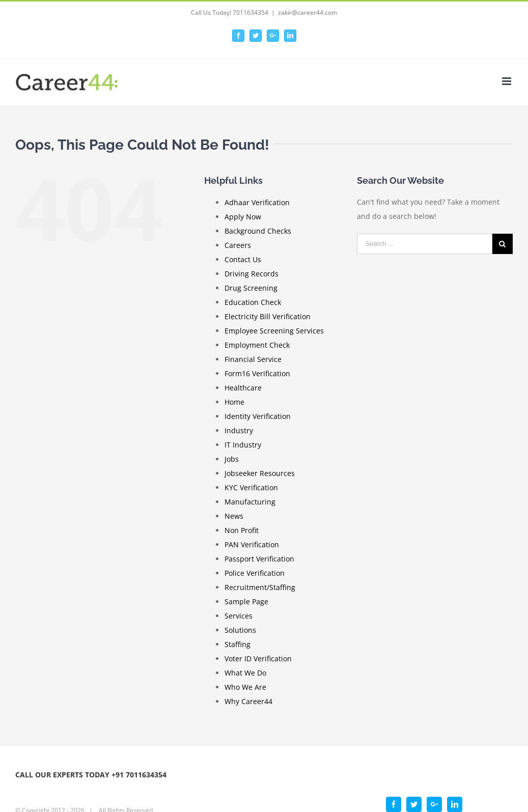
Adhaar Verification (257, 202)
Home (234, 402)
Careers (238, 245)
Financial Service (253, 359)
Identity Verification (258, 416)
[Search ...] (425, 244)
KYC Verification (251, 487)
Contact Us (243, 259)
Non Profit (242, 530)
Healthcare (243, 388)
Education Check (253, 302)
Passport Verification (259, 559)
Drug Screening (251, 288)
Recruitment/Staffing (260, 587)
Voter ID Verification (258, 659)
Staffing (238, 644)
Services (239, 616)
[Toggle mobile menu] (507, 81)
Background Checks (258, 231)
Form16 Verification (257, 373)
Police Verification (255, 573)
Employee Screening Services (274, 331)
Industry (239, 430)
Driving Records (252, 274)
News (234, 516)
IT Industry (243, 445)
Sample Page (246, 601)
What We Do (245, 673)
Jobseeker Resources (260, 473)
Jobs (232, 459)
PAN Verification (252, 544)
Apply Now (243, 217)
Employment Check (257, 345)
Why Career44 (248, 701)
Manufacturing (250, 502)
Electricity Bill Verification (268, 316)
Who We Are (245, 687)
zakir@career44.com (308, 12)
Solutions (240, 630)
